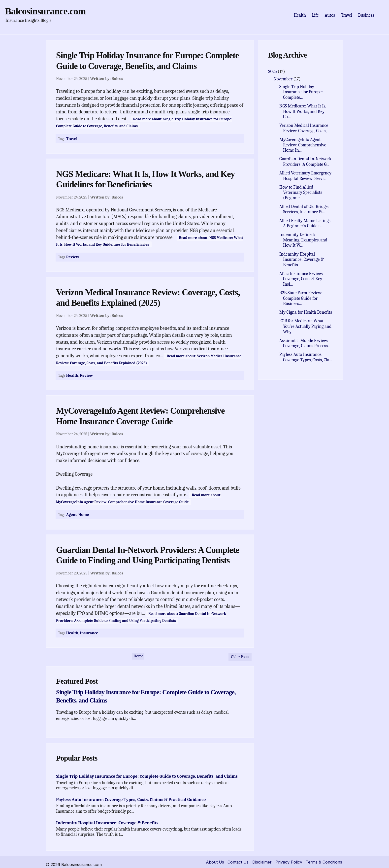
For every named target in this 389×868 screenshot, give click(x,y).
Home (84, 515)
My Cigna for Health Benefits (306, 312)
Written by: (107, 79)
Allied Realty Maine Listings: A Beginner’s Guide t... (305, 223)
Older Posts (240, 657)
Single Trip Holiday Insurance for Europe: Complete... (301, 92)
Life (315, 15)
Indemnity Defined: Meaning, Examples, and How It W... (303, 240)
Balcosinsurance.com (45, 11)
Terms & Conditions (324, 862)
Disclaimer (262, 862)
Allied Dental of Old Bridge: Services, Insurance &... (304, 209)
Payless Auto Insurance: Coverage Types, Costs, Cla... (306, 357)
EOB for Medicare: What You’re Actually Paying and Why (305, 326)
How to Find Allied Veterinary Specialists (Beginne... (301, 193)
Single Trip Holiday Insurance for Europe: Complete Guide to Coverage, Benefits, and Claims (147, 776)
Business (366, 15)
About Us (215, 862)
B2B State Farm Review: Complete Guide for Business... (301, 298)
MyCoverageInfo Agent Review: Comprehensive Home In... (303, 145)
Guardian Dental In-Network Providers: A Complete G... (305, 162)
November (284, 79)
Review (73, 257)
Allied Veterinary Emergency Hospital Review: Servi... (305, 176)
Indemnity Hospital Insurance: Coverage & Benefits (107, 823)
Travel (346, 15)
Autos (330, 15)
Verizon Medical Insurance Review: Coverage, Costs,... (304, 128)
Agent (72, 515)
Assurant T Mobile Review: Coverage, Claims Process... (305, 343)
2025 (273, 72)
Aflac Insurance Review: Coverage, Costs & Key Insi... (301, 279)
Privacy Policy (289, 862)
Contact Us (238, 862)
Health (300, 15)
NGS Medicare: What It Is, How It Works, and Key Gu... (303, 111)
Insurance (89, 633)
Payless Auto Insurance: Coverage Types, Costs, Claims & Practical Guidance (131, 800)
